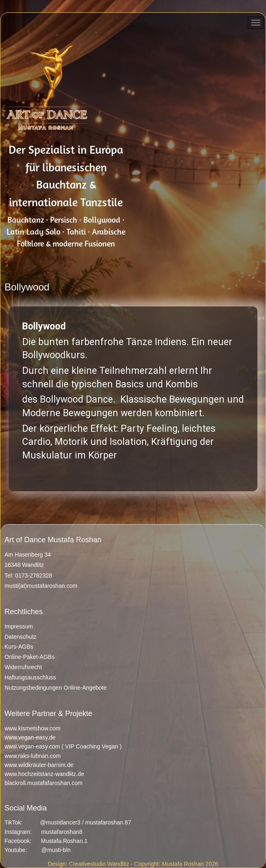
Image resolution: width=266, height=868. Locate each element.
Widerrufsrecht (23, 667)
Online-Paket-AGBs (30, 657)
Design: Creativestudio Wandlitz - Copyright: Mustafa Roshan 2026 (133, 864)
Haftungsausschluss (30, 677)
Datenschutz (21, 637)
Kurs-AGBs (19, 647)
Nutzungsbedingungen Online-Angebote (56, 688)
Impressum (19, 626)
